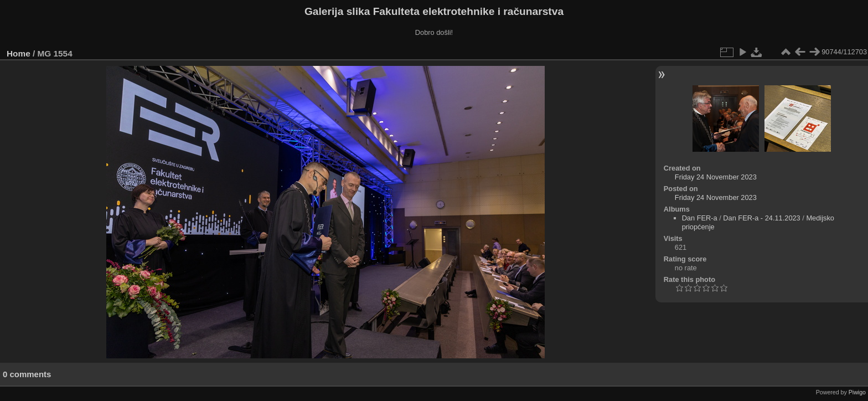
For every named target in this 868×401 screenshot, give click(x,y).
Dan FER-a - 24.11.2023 (761, 218)
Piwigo (857, 392)
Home (19, 53)
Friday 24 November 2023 (716, 177)
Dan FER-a (700, 218)
